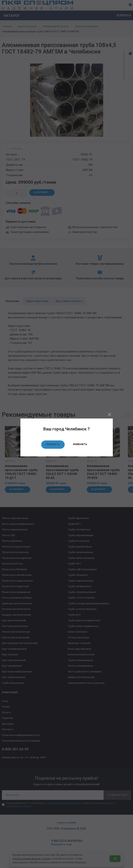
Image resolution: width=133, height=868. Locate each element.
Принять (53, 444)
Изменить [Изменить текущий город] (80, 444)
